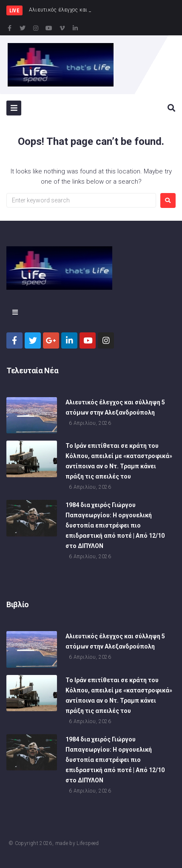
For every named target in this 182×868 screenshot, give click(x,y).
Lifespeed (88, 843)
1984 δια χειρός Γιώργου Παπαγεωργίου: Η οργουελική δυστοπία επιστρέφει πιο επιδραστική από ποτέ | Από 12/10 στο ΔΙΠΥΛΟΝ (115, 527)
